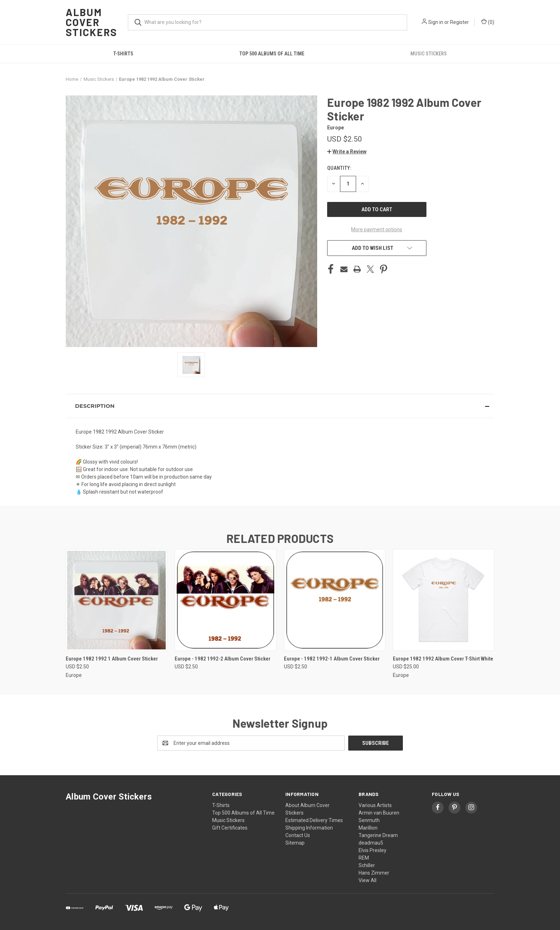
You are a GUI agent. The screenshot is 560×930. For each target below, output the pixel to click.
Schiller (367, 865)
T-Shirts (123, 54)
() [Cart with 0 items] (488, 22)
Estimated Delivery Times (314, 820)
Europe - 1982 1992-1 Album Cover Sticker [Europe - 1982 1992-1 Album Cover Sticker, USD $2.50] (332, 659)
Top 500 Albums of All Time (272, 54)
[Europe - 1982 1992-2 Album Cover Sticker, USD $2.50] (225, 600)
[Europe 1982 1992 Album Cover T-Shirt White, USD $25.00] (444, 600)
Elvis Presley (372, 850)
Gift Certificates (230, 828)
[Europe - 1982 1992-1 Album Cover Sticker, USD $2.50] (335, 600)
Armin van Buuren (379, 813)
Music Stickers (429, 54)
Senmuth (369, 820)
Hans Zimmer (374, 873)
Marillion (368, 828)
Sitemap (295, 843)
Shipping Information (309, 828)
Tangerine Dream (378, 835)
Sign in (436, 22)
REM (364, 858)
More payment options (377, 229)
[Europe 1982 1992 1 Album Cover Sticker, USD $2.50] (116, 600)
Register (459, 22)
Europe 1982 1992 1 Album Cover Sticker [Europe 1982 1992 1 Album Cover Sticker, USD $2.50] (112, 659)
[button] (347, 152)
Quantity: (339, 168)
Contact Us (298, 835)
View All (367, 880)
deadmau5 (371, 843)
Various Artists (375, 805)
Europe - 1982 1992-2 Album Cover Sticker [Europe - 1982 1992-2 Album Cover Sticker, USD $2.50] (222, 659)
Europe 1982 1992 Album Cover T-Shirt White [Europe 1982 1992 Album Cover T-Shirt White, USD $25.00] (443, 659)
